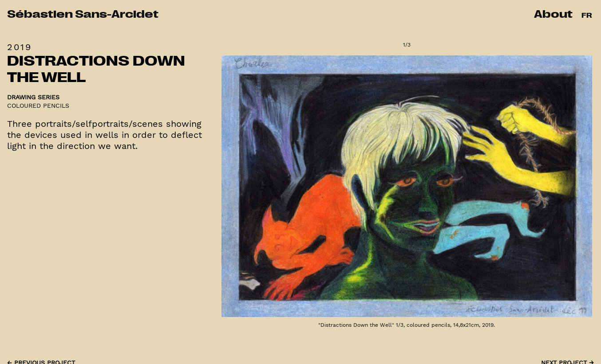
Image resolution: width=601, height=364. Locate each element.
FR (587, 16)
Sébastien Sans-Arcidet (83, 15)
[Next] (500, 192)
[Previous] (313, 192)
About (553, 15)
